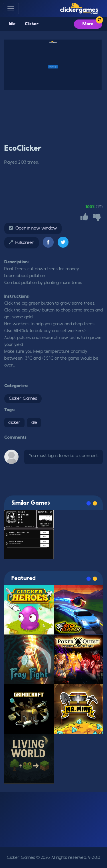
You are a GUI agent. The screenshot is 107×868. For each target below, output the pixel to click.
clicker (14, 423)
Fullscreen (25, 243)
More (88, 24)
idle (34, 423)
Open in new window (36, 228)
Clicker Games (23, 399)
